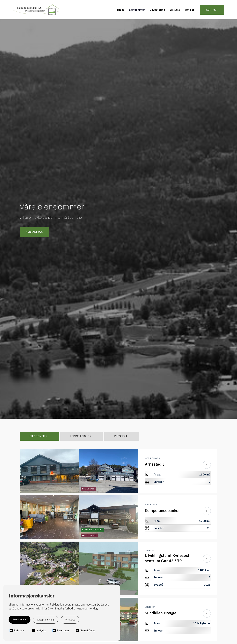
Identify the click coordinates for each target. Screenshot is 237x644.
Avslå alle (70, 620)
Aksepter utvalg (46, 620)
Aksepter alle (20, 620)
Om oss (190, 10)
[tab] (39, 436)
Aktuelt (175, 10)
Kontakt (212, 10)
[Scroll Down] (207, 465)
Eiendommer (137, 10)
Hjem (120, 10)
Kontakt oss (34, 232)
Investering (158, 10)
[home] (37, 10)
